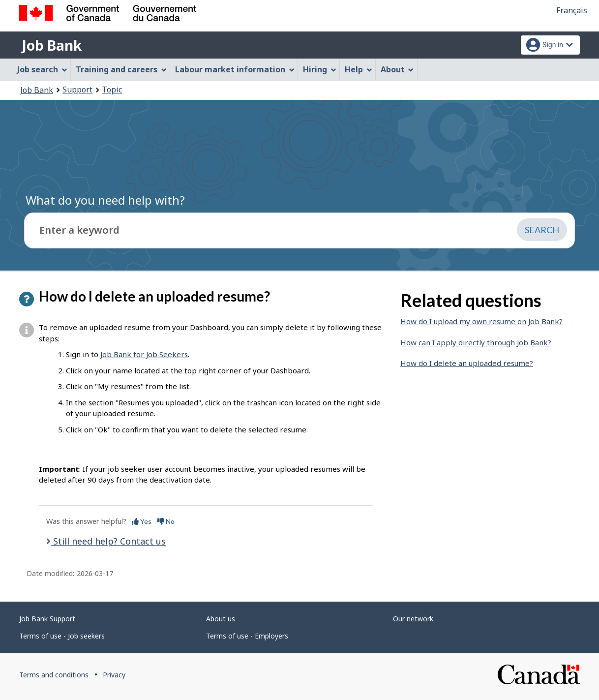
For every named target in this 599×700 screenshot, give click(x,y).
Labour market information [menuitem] (235, 69)
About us (221, 619)
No (166, 521)
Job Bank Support (47, 619)
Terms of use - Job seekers (62, 636)
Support (77, 90)
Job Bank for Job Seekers (144, 354)
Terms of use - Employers (247, 636)
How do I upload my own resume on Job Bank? (481, 321)
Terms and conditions (54, 675)
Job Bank (52, 45)
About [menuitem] (397, 69)
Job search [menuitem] (42, 69)
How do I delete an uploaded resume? (467, 363)
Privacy (114, 675)
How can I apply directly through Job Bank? (476, 342)
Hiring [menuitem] (320, 69)
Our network (413, 619)
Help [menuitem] (359, 69)
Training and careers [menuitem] (121, 69)
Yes (142, 521)
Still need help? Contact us (108, 541)
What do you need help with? (105, 200)
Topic (112, 90)
